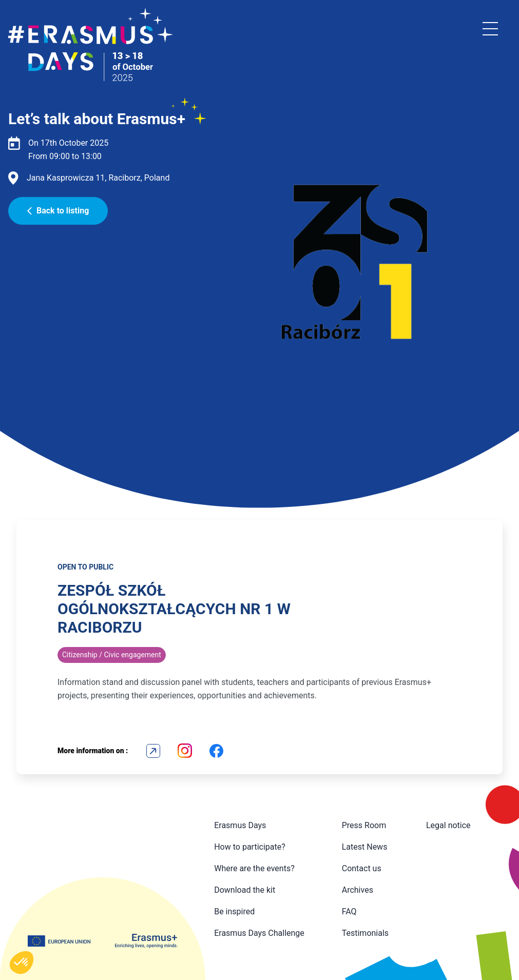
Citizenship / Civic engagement (112, 655)
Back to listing (58, 211)
